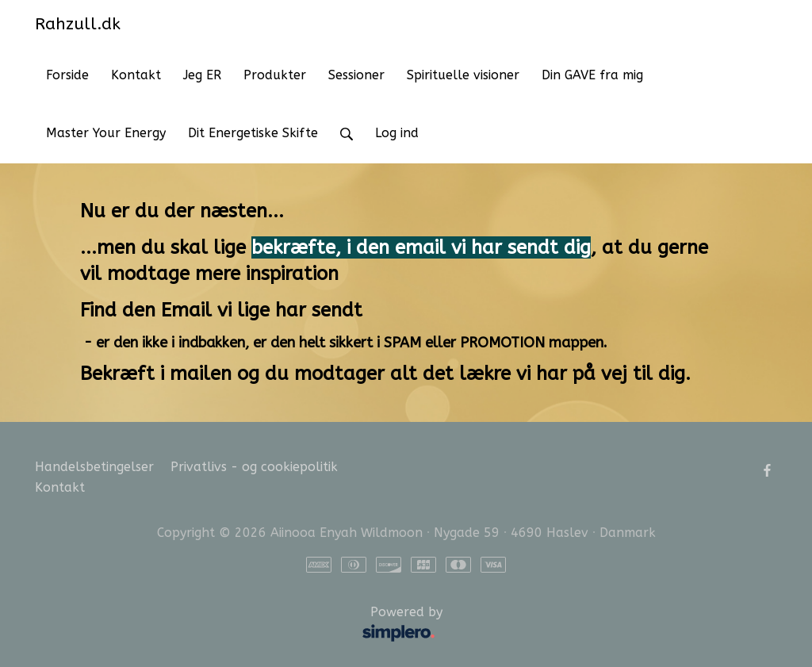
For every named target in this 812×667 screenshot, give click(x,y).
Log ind (397, 133)
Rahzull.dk (78, 24)
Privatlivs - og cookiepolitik (254, 467)
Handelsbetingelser (94, 467)
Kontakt (60, 487)
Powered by (242, 625)
